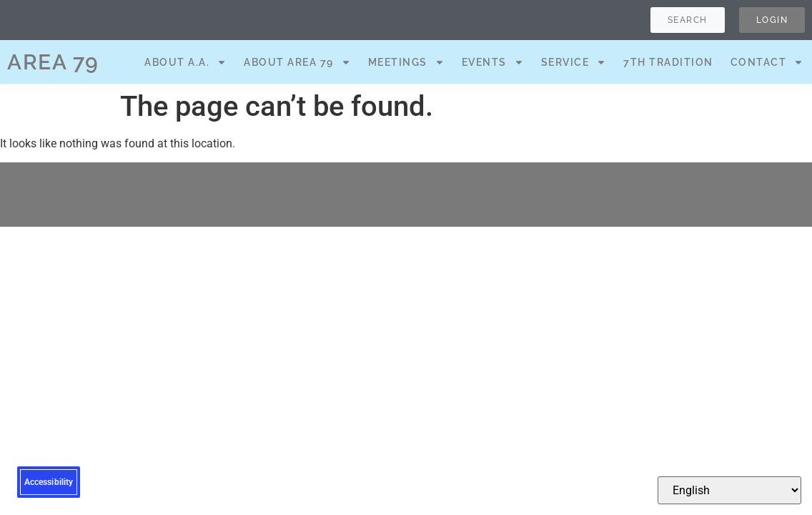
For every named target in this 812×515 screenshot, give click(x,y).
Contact (767, 62)
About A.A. (185, 62)
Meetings (406, 62)
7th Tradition (668, 62)
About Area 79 (297, 62)
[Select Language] (729, 490)
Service (574, 62)
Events (493, 62)
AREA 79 (53, 62)
